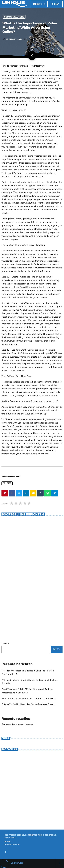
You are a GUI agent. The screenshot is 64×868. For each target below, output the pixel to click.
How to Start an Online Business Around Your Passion (28, 699)
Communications (14, 17)
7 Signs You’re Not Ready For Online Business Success (29, 704)
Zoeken (5, 643)
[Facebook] (6, 852)
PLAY (55, 4)
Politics (7, 483)
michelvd (17, 476)
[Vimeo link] (15, 4)
